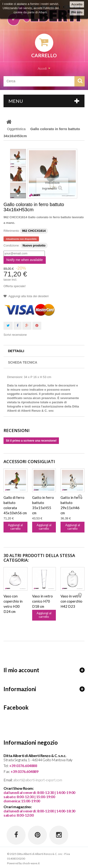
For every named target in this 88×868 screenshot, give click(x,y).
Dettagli (16, 351)
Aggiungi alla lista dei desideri (28, 296)
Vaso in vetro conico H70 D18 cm (42, 601)
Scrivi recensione (15, 335)
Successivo (18, 196)
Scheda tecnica (23, 362)
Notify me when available (25, 260)
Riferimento (11, 231)
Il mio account (21, 670)
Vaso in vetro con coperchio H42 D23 (71, 601)
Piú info (77, 12)
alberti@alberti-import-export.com (38, 780)
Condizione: (12, 245)
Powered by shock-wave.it (23, 863)
